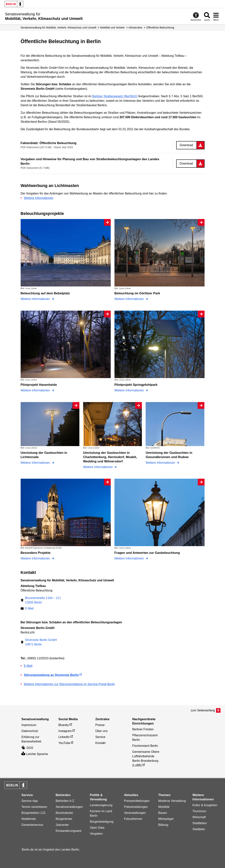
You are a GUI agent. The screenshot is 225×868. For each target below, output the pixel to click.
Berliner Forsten (143, 729)
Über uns (101, 731)
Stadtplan (199, 829)
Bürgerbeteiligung (102, 822)
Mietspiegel (166, 819)
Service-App (30, 801)
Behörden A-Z (65, 801)
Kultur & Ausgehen (205, 805)
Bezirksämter (64, 813)
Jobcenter (62, 825)
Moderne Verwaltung (172, 801)
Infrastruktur (136, 28)
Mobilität (164, 807)
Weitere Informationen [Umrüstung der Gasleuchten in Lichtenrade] (36, 463)
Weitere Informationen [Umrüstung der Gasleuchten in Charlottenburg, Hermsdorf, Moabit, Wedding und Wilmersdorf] (98, 467)
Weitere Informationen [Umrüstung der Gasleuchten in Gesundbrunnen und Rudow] (161, 463)
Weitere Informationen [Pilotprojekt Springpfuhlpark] (130, 390)
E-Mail (29, 609)
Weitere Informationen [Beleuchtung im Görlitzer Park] (130, 299)
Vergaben (96, 834)
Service (100, 737)
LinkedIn (64, 737)
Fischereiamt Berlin (145, 746)
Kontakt (100, 743)
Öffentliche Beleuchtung (160, 28)
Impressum (29, 725)
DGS (27, 748)
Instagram (65, 731)
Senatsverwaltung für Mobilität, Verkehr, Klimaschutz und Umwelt (59, 28)
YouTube (64, 743)
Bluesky (64, 725)
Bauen (163, 813)
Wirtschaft (199, 817)
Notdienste (29, 819)
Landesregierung (101, 805)
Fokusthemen (133, 819)
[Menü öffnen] (216, 16)
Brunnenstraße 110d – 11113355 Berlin (43, 600)
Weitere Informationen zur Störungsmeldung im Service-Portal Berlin (69, 684)
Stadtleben (200, 823)
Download (186, 145)
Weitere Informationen (39, 198)
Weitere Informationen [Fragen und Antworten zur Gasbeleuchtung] (130, 558)
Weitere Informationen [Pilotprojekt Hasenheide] (36, 390)
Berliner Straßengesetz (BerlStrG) (115, 96)
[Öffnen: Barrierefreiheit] (196, 16)
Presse (100, 725)
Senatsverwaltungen (69, 807)
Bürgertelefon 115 (33, 813)
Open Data (97, 828)
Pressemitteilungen (137, 801)
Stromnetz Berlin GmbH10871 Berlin (41, 642)
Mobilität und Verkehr (112, 28)
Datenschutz (30, 731)
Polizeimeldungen (136, 807)
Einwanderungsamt (69, 831)
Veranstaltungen (135, 813)
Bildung (163, 825)
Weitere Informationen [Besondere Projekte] (36, 558)
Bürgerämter (64, 819)
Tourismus (199, 811)
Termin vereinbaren (34, 807)
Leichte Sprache (35, 754)
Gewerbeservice (32, 825)
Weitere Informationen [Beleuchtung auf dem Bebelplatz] (36, 299)
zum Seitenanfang (203, 710)
